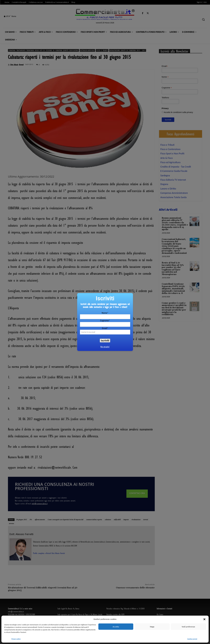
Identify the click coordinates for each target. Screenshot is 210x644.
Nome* (105, 313)
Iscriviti (105, 340)
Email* (105, 328)
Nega (152, 627)
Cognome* (105, 321)
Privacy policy (16, 639)
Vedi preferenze (188, 627)
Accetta (116, 627)
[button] (204, 619)
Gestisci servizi (192, 639)
